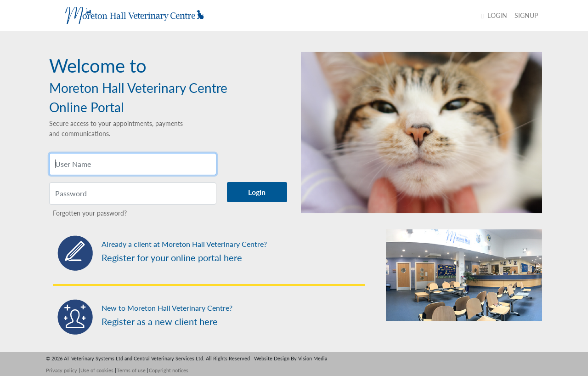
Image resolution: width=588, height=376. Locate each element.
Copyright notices (169, 370)
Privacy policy (62, 370)
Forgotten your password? (90, 213)
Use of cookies (97, 370)
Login (494, 15)
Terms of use (131, 370)
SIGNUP (526, 15)
